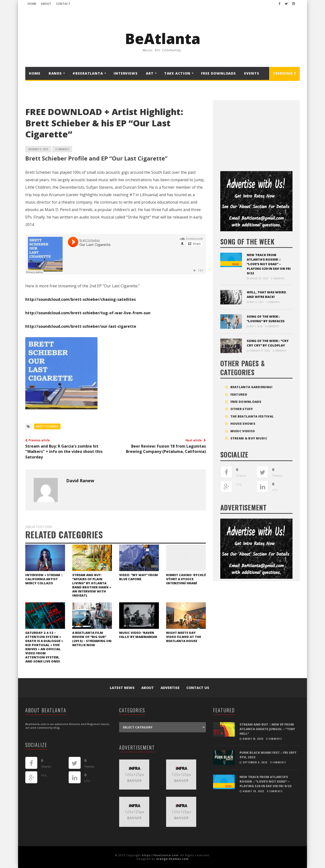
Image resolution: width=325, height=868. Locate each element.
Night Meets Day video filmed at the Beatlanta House (184, 637)
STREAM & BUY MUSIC (249, 438)
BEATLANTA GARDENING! (251, 387)
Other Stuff (242, 409)
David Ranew (80, 481)
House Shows (243, 424)
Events (252, 73)
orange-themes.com (172, 859)
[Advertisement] (256, 134)
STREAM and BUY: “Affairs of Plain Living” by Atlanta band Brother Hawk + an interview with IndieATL (92, 585)
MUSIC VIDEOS (243, 431)
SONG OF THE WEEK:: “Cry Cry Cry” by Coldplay (268, 343)
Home (32, 4)
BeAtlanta (163, 39)
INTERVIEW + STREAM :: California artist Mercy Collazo (44, 579)
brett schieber (47, 426)
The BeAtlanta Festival (252, 416)
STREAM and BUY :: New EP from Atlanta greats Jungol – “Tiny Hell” (267, 729)
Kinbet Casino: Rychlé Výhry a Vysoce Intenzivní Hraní (186, 579)
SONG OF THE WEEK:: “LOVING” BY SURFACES (266, 319)
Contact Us (198, 688)
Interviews (126, 73)
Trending (284, 73)
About (46, 4)
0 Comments (62, 149)
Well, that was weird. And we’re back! (267, 294)
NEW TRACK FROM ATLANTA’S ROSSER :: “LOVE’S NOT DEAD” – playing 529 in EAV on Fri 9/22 (269, 264)
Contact (63, 4)
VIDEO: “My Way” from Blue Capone (139, 577)
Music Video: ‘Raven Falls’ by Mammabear (138, 635)
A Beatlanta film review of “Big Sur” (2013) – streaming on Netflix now (92, 639)
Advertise (170, 688)
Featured (239, 394)
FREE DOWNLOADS (219, 73)
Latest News (122, 688)
